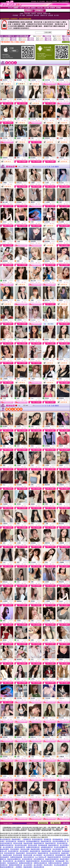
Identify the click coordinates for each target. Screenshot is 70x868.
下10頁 (53, 166)
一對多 (26, 241)
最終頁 (57, 166)
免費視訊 (11, 80)
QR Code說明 (66, 42)
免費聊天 (25, 80)
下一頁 (48, 166)
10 (45, 166)
